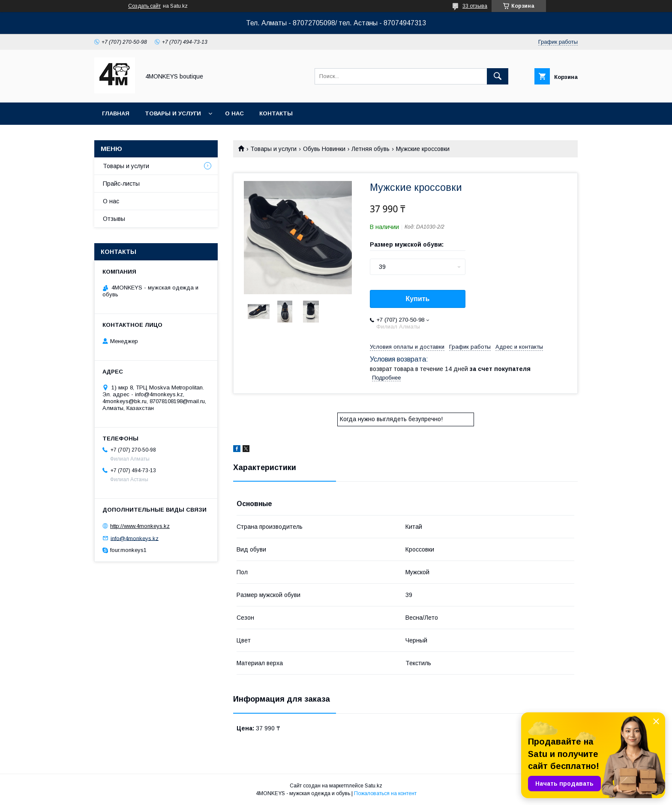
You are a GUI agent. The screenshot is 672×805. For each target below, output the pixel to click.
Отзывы (114, 219)
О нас (234, 113)
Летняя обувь (370, 149)
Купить (418, 299)
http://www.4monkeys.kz (140, 526)
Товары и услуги (173, 113)
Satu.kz (373, 786)
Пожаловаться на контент (385, 793)
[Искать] (498, 76)
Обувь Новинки (324, 149)
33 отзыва (475, 6)
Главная (116, 113)
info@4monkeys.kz (135, 538)
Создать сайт (144, 6)
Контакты (276, 113)
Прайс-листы (121, 184)
